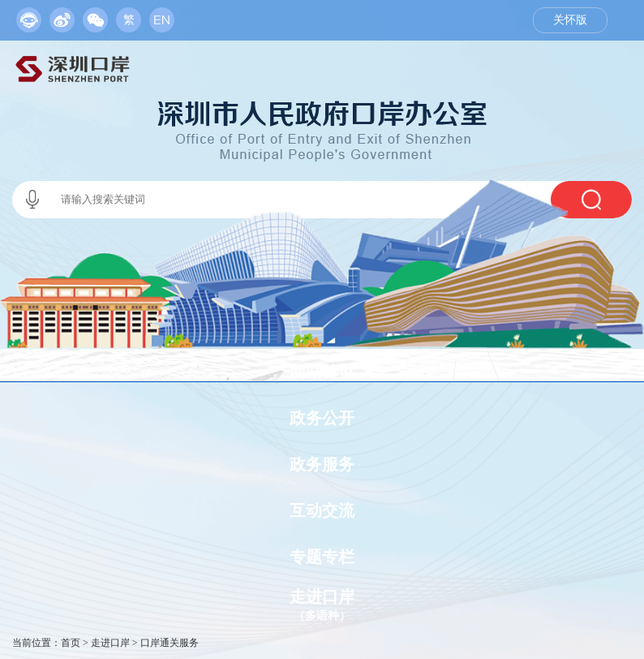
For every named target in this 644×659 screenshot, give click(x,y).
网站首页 (322, 372)
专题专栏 (322, 557)
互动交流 (322, 510)
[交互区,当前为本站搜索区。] (322, 200)
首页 (71, 643)
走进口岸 (110, 643)
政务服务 (322, 464)
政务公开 (322, 418)
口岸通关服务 (170, 643)
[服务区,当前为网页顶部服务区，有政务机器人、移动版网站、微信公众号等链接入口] (95, 16)
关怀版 (570, 20)
